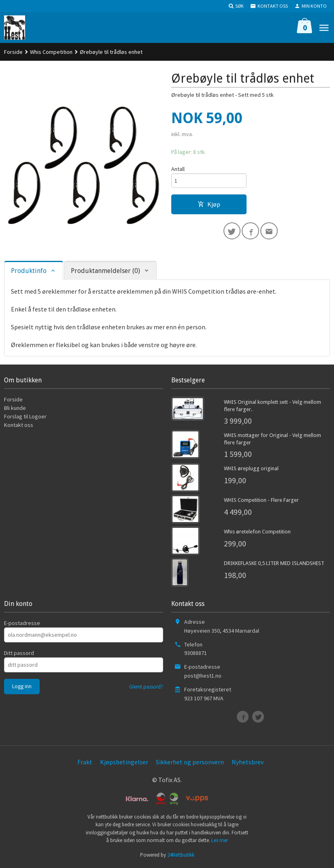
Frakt (85, 763)
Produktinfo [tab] (29, 272)
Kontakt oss (19, 426)
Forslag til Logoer (25, 418)
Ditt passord (19, 654)
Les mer (220, 841)
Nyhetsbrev (248, 763)
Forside (13, 52)
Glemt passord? (146, 688)
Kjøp (209, 205)
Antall (178, 169)
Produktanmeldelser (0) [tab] (105, 272)
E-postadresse (22, 624)
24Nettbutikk (181, 856)
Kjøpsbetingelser (124, 763)
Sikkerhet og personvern (190, 763)
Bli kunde (15, 409)
